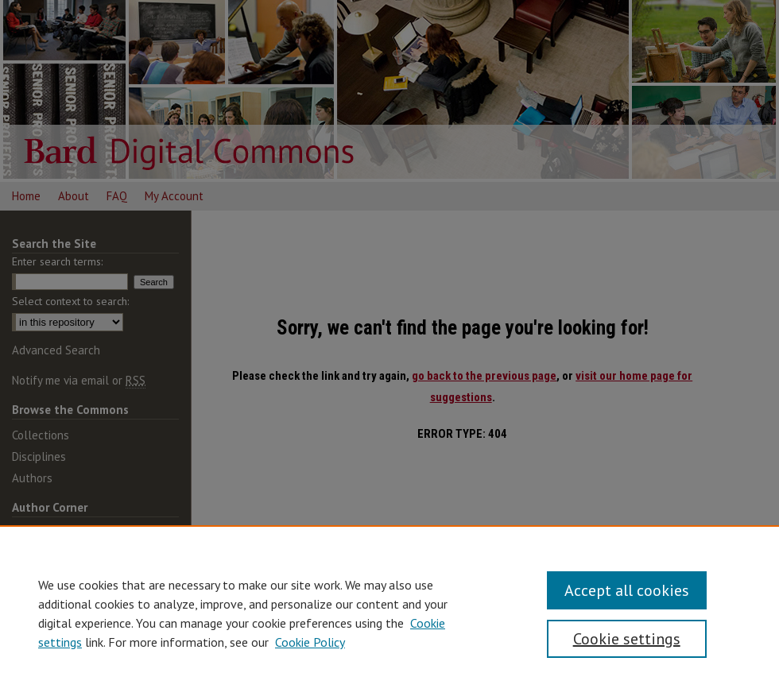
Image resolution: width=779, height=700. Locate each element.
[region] (389, 613)
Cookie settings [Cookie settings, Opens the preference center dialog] (627, 639)
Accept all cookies (627, 590)
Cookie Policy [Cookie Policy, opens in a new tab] (310, 642)
